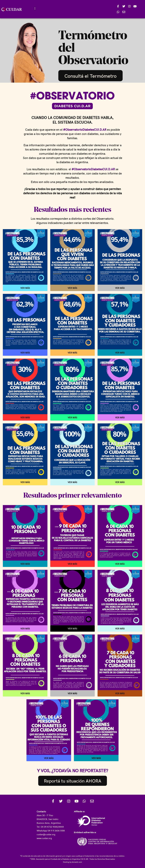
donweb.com (77, 862)
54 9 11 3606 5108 (56, 830)
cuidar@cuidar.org (46, 834)
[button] (35, 9)
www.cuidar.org (44, 838)
